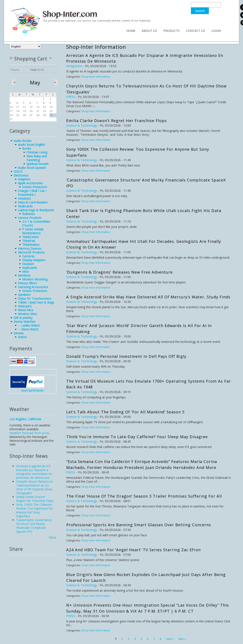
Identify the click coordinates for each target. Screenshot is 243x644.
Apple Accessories (30, 183)
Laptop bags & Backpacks (36, 210)
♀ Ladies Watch (29, 325)
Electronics (21, 175)
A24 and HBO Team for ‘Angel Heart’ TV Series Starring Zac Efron (133, 550)
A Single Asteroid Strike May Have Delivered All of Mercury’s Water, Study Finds (148, 297)
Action (22, 337)
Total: (33, 70)
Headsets (24, 198)
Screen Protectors (35, 187)
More (53, 537)
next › (170, 639)
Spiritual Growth (37, 164)
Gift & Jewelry (23, 318)
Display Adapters (34, 260)
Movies (19, 333)
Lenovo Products (30, 218)
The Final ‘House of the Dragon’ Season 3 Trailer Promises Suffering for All (144, 496)
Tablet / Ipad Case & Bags (36, 302)
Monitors (24, 275)
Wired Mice (26, 310)
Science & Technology (82, 125)
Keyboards (25, 206)
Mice (26, 272)
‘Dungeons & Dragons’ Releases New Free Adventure (119, 272)
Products (171, 31)
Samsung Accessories (33, 287)
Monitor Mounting (35, 279)
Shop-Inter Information (96, 77)
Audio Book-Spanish (32, 168)
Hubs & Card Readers (33, 202)
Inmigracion (74, 66)
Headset (28, 264)
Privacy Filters (27, 283)
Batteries (29, 214)
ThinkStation (31, 245)
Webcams (25, 306)
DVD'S (18, 172)
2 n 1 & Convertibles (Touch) (36, 223)
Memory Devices (30, 248)
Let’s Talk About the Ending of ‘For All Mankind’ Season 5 (125, 412)
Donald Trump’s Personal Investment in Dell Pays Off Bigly (126, 356)
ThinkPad (29, 241)
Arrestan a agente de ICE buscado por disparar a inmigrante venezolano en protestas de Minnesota (34, 472)
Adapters (24, 179)
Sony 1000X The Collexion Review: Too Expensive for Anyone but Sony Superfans (34, 510)
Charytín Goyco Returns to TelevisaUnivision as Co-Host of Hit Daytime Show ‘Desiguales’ (34, 487)
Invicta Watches (25, 322)
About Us (149, 31)
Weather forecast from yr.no (29, 433)
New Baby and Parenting (37, 158)
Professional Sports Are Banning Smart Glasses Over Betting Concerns (139, 525)
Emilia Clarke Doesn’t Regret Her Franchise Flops (116, 121)
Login (216, 31)
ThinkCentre (31, 237)
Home (131, 31)
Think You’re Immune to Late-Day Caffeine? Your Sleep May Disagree (137, 437)
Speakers (24, 295)
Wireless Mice (27, 314)
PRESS (71, 97)
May (35, 83)
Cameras (28, 256)
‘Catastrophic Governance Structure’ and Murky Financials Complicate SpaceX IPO (34, 526)
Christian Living (37, 152)
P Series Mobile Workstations (33, 231)
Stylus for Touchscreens (35, 298)
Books (27, 148)
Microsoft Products (31, 252)
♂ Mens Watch (28, 329)
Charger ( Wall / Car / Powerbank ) (32, 193)
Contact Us (195, 31)
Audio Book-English (31, 145)
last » (182, 639)
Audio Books (23, 141)
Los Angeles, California (25, 419)
